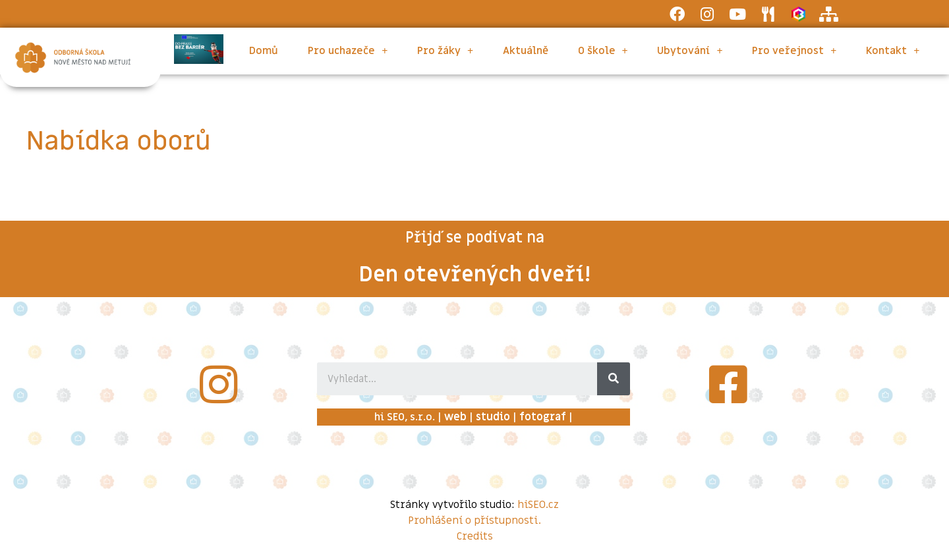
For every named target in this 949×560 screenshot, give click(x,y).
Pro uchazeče (348, 51)
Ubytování (690, 51)
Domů (264, 51)
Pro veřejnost (794, 51)
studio (493, 417)
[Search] (614, 379)
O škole (603, 51)
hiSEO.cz (538, 505)
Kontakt (893, 51)
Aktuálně (526, 51)
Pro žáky (445, 51)
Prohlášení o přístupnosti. (474, 520)
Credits (475, 536)
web (455, 417)
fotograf (543, 417)
